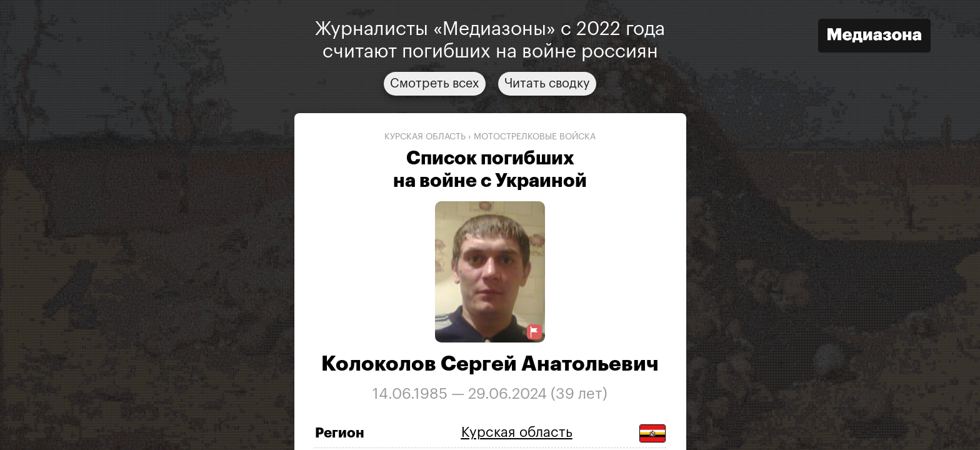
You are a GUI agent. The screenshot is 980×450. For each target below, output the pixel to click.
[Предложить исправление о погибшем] (534, 332)
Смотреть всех (435, 84)
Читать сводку (547, 84)
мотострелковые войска (535, 137)
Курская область (425, 137)
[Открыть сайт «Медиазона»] (874, 37)
